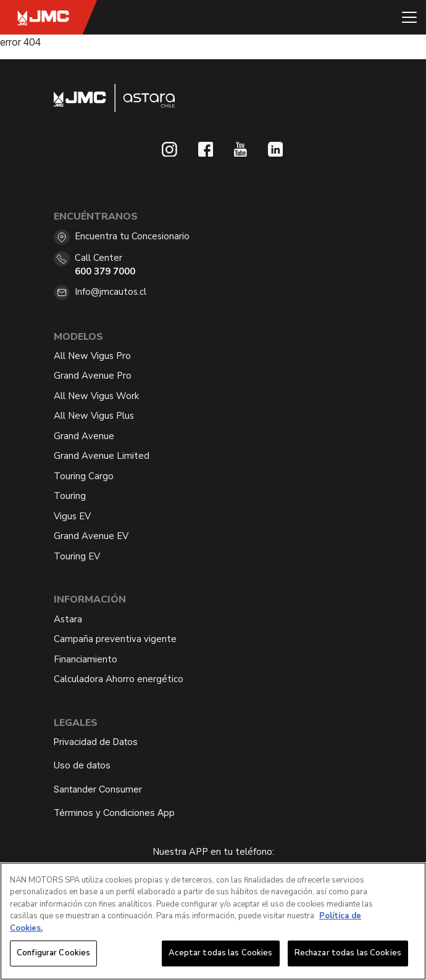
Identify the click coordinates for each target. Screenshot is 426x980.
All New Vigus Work (96, 396)
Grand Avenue (84, 436)
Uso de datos (82, 765)
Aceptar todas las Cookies (220, 953)
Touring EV (77, 556)
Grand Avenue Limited (102, 456)
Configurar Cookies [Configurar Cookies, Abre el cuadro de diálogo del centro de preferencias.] (53, 953)
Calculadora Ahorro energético (119, 679)
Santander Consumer (98, 789)
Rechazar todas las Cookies (348, 953)
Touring (70, 496)
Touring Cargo (84, 476)
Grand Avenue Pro (93, 376)
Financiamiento (86, 659)
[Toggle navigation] (409, 17)
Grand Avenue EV (91, 536)
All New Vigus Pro (92, 356)
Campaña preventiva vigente (115, 639)
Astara (68, 619)
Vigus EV (72, 516)
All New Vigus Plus (94, 416)
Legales (76, 723)
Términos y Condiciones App (114, 813)
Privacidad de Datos (96, 742)
